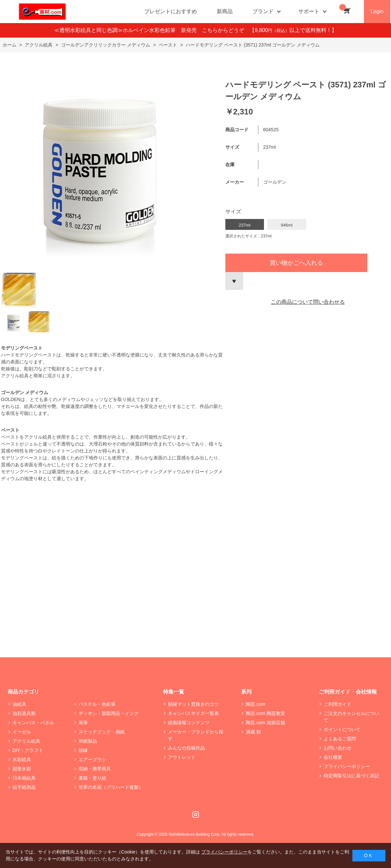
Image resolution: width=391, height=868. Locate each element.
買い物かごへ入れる (296, 263)
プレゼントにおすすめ (171, 11)
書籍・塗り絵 (92, 778)
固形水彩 (22, 769)
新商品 (225, 11)
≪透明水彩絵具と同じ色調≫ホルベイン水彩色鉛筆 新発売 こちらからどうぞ (152, 30)
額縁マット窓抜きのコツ (193, 704)
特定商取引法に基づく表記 (351, 776)
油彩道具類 (24, 713)
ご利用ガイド (338, 704)
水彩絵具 (22, 759)
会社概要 (333, 757)
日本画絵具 (24, 778)
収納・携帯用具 (95, 769)
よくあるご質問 (340, 739)
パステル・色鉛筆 (97, 704)
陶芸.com (255, 704)
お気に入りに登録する (234, 281)
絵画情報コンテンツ (189, 723)
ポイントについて (342, 729)
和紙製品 (88, 741)
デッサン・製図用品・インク (109, 713)
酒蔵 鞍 (253, 732)
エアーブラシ (92, 759)
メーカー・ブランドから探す (196, 735)
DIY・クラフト (28, 750)
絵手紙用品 (24, 787)
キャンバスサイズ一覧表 (193, 713)
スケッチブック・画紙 (102, 732)
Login (377, 11)
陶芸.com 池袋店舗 (265, 723)
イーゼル (22, 732)
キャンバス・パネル (33, 723)
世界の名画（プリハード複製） (111, 787)
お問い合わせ (338, 748)
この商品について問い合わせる (308, 302)
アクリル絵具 (26, 741)
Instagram (196, 815)
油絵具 (19, 704)
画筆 (83, 723)
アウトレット (182, 757)
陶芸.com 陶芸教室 (265, 713)
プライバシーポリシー (347, 766)
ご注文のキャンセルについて (351, 717)
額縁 (83, 750)
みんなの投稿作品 (186, 748)
